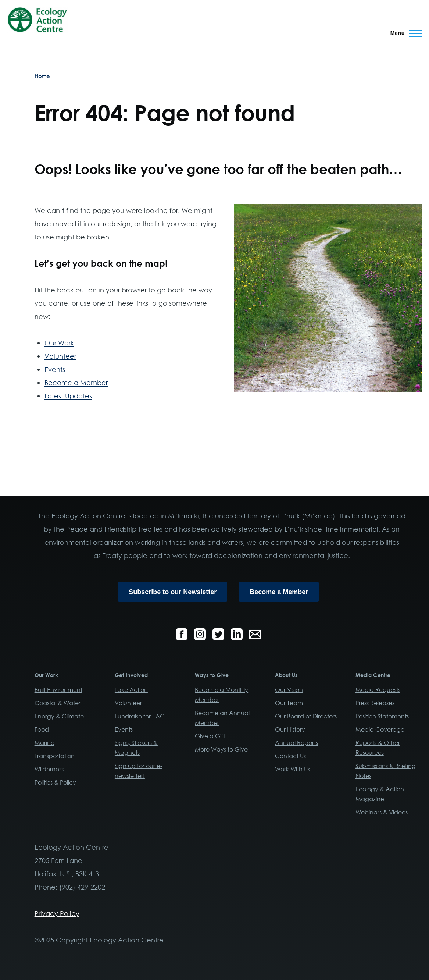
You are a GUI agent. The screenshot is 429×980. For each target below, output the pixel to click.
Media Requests (378, 690)
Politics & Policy (55, 782)
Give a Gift (210, 736)
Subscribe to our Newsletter (173, 592)
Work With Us (292, 769)
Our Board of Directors (306, 716)
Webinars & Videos (382, 812)
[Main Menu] (404, 33)
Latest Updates (68, 396)
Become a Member (76, 383)
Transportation (55, 756)
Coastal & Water (58, 703)
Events (55, 369)
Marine (44, 743)
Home (42, 76)
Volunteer (60, 356)
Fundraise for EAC (140, 716)
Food (42, 729)
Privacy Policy (57, 913)
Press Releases (375, 703)
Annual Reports (296, 743)
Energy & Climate (59, 716)
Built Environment (58, 690)
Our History (290, 729)
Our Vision (289, 690)
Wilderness (49, 769)
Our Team (289, 703)
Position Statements (382, 716)
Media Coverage (380, 729)
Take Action (131, 690)
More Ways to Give (221, 749)
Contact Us (290, 756)
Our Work (59, 343)
